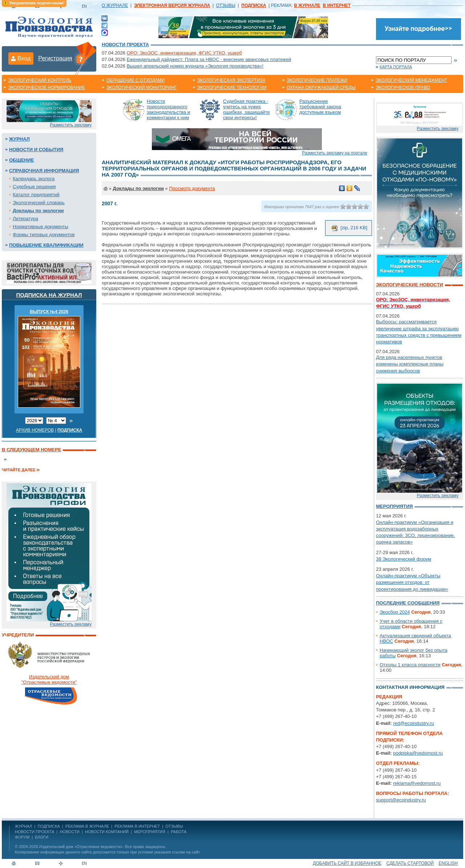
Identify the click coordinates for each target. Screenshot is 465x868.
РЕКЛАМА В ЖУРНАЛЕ (87, 826)
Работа (179, 832)
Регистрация (55, 58)
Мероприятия (394, 506)
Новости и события (36, 150)
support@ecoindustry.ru (401, 800)
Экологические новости (410, 285)
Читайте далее (19, 470)
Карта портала (396, 67)
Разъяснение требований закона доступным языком (320, 107)
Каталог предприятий (36, 195)
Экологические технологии (232, 88)
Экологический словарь (39, 203)
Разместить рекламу (71, 125)
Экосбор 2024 (395, 612)
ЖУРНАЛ (23, 826)
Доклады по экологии (38, 211)
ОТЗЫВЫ (226, 5)
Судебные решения (34, 187)
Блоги (42, 837)
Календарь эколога (34, 179)
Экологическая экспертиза (231, 80)
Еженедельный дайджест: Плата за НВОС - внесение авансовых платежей (209, 59)
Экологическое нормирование (46, 88)
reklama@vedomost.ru (417, 783)
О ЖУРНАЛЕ (115, 5)
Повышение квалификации (46, 245)
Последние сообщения (408, 603)
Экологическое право (403, 88)
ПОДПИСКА (49, 826)
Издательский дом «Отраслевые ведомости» (81, 847)
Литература (25, 219)
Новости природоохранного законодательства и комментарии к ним (168, 109)
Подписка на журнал (49, 295)
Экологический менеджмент (411, 80)
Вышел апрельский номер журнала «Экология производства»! (195, 66)
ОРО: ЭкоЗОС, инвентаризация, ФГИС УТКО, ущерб (184, 53)
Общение (22, 160)
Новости (69, 832)
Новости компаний (107, 832)
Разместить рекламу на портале (335, 153)
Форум (22, 837)
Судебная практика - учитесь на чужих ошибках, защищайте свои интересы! (246, 109)
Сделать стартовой (410, 863)
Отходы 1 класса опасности (410, 665)
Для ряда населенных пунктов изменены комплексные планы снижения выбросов (410, 364)
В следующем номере (31, 450)
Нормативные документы (41, 227)
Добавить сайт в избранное (347, 863)
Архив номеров (35, 430)
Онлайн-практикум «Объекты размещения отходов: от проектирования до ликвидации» (412, 582)
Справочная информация (44, 171)
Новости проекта (125, 45)
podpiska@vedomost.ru (418, 753)
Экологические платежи (317, 80)
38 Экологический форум (404, 559)
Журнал (19, 139)
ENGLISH (448, 863)
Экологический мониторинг (142, 88)
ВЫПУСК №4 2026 (49, 312)
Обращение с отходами (136, 80)
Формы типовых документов (44, 235)
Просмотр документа (192, 188)
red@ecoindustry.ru (414, 723)
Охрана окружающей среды (321, 88)
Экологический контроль (40, 80)
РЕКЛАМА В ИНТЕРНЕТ (137, 826)
